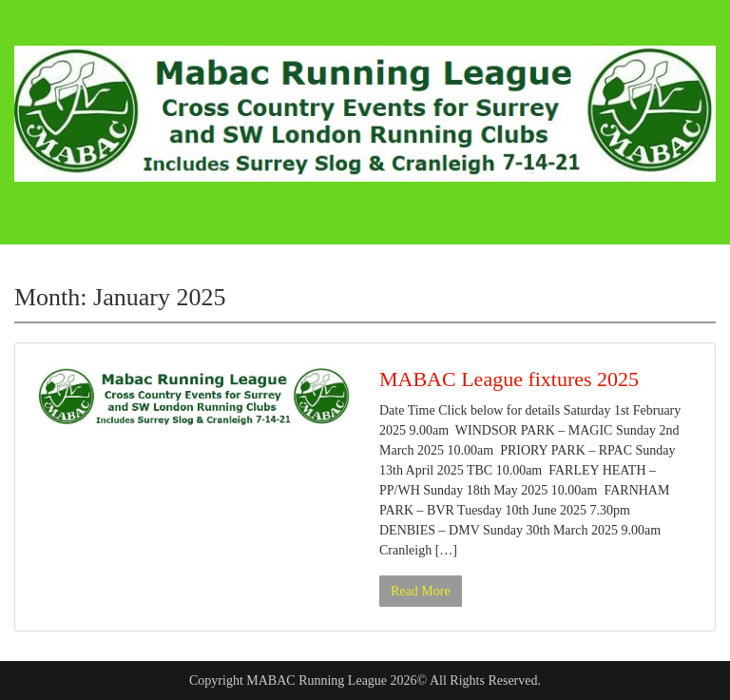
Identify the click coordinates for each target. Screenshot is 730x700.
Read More (421, 591)
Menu (34, 32)
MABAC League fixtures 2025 (509, 379)
